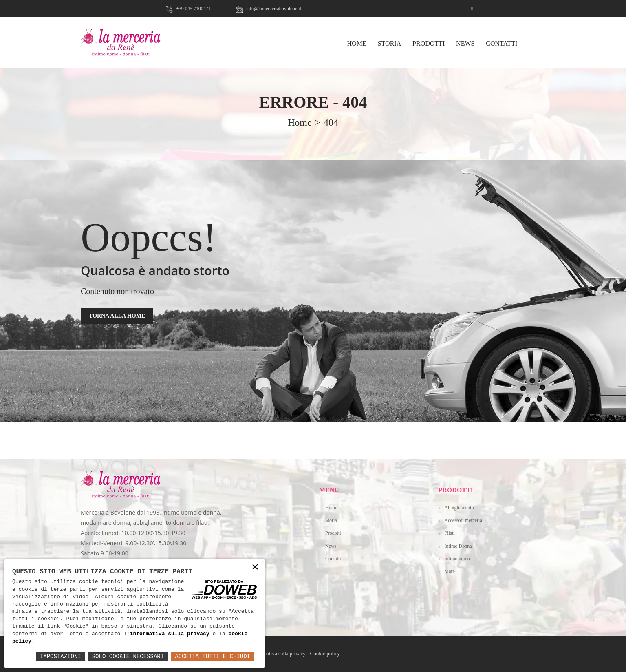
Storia (390, 43)
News (465, 43)
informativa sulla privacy (170, 634)
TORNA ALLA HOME (117, 316)
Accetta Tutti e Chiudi (213, 656)
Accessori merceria (463, 520)
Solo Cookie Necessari (128, 656)
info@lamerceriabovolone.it (269, 9)
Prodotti (429, 43)
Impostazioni (61, 656)
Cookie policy (325, 653)
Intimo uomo (457, 559)
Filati (450, 533)
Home (331, 508)
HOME (357, 43)
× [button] (255, 567)
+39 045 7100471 (188, 9)
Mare (450, 571)
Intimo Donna (458, 546)
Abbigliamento (459, 508)
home (300, 122)
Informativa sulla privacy (279, 653)
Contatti (501, 43)
